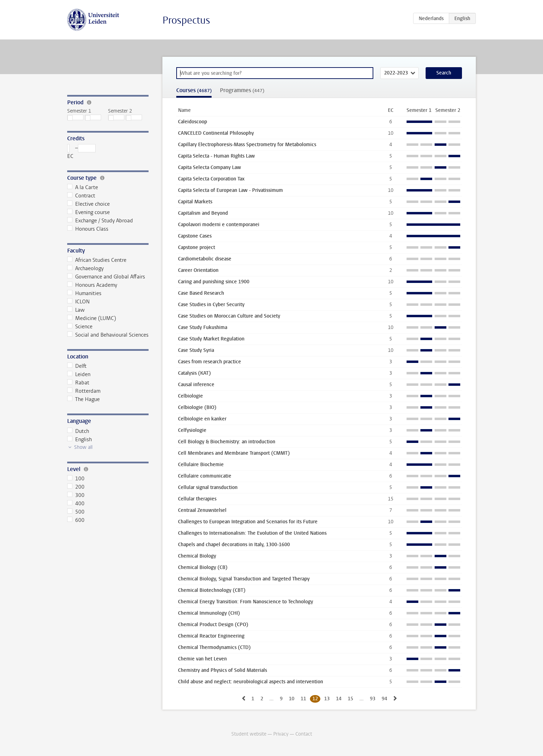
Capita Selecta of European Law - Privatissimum (230, 190)
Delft (77, 366)
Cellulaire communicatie (205, 476)
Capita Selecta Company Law (210, 167)
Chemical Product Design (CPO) (213, 625)
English (79, 439)
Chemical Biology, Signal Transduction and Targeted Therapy (244, 579)
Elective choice (88, 204)
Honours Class (88, 229)
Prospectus (186, 20)
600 (76, 520)
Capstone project (197, 247)
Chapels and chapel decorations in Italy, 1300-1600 (234, 545)
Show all (83, 447)
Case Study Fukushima (203, 327)
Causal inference (196, 385)
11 (303, 699)
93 (373, 699)
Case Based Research (201, 293)
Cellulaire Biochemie (201, 465)
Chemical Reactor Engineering (211, 636)
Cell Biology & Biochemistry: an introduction (227, 442)
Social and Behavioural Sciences (108, 335)
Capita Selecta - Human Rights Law (216, 156)
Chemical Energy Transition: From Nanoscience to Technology (246, 602)
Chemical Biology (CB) (203, 567)
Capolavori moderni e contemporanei (219, 225)
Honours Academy (92, 285)
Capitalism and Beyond (203, 213)
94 (384, 699)
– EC (81, 152)
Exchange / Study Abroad (100, 221)
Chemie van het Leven (202, 659)
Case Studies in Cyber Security (211, 305)
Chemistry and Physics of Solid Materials (222, 670)
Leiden (79, 374)
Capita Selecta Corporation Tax (211, 179)
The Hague (83, 399)
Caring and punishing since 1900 (214, 282)
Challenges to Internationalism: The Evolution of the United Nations (252, 533)
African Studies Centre (97, 260)
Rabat (78, 383)
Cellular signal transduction (208, 487)
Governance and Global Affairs (106, 277)
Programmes (242, 90)
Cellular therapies (197, 499)
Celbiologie (190, 396)
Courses (194, 90)
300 (76, 495)
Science (80, 327)
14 (339, 699)
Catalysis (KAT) (194, 373)
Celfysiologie (192, 430)
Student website (249, 734)
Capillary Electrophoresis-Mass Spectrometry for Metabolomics (247, 145)
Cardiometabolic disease (205, 259)
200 (76, 487)
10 (292, 699)
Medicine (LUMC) (92, 318)
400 (76, 504)
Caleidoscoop (193, 122)
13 (327, 699)
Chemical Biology (197, 556)
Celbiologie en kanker (202, 419)
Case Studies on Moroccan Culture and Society (229, 316)
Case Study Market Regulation (211, 339)
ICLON (78, 302)
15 (350, 699)
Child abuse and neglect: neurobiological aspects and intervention (251, 682)
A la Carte (83, 187)
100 (76, 479)
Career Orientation (198, 270)
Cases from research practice (210, 362)
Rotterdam (84, 391)
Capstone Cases (195, 236)
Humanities (84, 293)
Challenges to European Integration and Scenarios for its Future (248, 522)
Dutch (78, 431)
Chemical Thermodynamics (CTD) (214, 647)
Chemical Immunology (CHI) (209, 613)
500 (76, 512)
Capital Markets (195, 202)
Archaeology (85, 268)
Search (444, 73)
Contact (304, 734)
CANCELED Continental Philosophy (216, 133)
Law (76, 310)
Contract (81, 196)
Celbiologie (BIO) (197, 407)
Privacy (281, 734)
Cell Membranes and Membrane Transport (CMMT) (234, 453)
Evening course (88, 212)
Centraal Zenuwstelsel (202, 510)
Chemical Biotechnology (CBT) (212, 590)
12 (315, 699)
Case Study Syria (196, 350)
